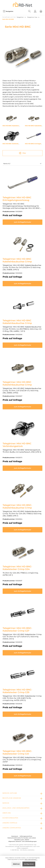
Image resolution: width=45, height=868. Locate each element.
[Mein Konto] (35, 11)
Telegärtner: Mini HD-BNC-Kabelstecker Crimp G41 (17, 752)
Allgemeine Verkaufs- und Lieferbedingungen (23, 841)
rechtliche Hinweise (12, 798)
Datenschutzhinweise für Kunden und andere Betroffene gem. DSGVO (22, 839)
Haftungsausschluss (26, 836)
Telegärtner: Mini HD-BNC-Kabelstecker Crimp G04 (17, 568)
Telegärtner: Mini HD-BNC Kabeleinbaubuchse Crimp (17, 260)
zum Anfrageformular (22, 222)
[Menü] (8, 11)
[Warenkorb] (41, 11)
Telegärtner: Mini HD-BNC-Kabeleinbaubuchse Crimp (17, 506)
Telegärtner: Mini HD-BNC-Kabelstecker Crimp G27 (17, 629)
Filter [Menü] (22, 153)
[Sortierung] (22, 164)
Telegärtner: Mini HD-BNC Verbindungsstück (17, 445)
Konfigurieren (29, 864)
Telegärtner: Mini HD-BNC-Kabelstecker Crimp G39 (17, 691)
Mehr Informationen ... (31, 859)
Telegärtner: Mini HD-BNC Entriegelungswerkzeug (17, 199)
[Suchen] (29, 11)
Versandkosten (10, 846)
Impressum (15, 836)
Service (6, 803)
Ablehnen (16, 864)
